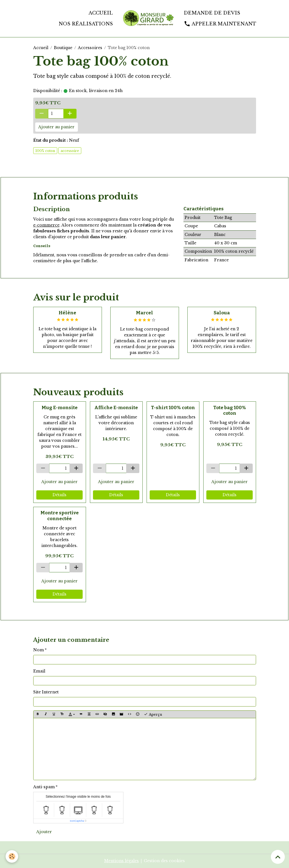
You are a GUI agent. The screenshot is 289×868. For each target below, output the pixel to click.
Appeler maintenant (220, 24)
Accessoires (90, 48)
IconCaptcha (77, 821)
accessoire (70, 151)
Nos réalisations (86, 24)
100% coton (45, 151)
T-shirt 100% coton (173, 408)
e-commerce (46, 225)
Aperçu (153, 714)
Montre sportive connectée (60, 515)
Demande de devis (212, 13)
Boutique (63, 48)
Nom (39, 650)
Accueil (101, 13)
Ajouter (44, 832)
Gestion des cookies (164, 861)
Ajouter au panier (56, 127)
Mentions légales (121, 861)
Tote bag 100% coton (230, 410)
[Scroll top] (278, 857)
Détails (59, 495)
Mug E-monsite (60, 408)
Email (39, 671)
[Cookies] (12, 856)
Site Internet (46, 692)
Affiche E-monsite (116, 408)
